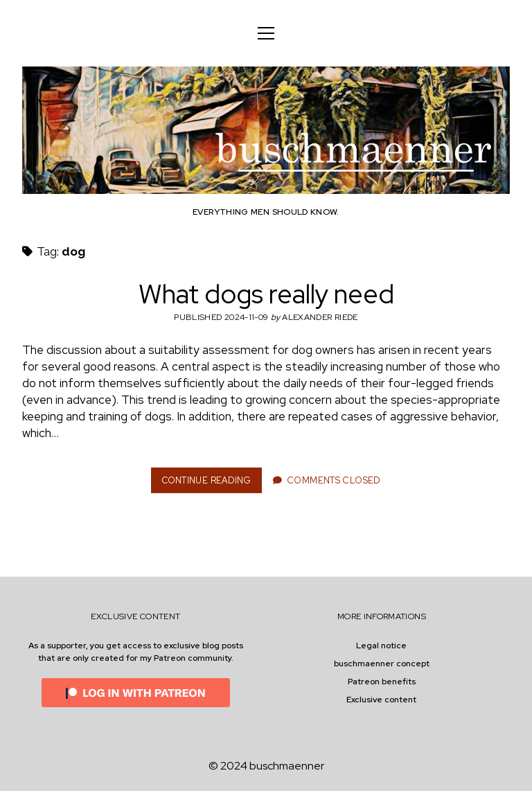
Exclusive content (381, 700)
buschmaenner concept (382, 664)
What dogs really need (266, 294)
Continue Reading (211, 483)
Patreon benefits (382, 682)
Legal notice (381, 646)
